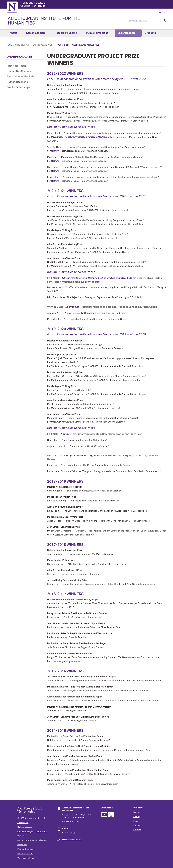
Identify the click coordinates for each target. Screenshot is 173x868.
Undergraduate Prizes (43, 45)
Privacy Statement (26, 849)
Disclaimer (22, 845)
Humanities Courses (19, 71)
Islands (55, 151)
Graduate (152, 33)
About (15, 33)
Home (9, 45)
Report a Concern (25, 854)
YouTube (104, 815)
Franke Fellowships (18, 87)
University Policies (26, 858)
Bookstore (138, 808)
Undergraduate (128, 33)
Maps (136, 821)
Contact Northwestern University (32, 840)
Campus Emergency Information (32, 832)
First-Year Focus (16, 66)
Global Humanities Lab (20, 77)
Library (137, 817)
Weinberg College (93, 5)
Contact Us (160, 13)
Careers (21, 836)
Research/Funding (67, 33)
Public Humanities (99, 33)
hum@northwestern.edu (72, 840)
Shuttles (137, 830)
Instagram (111, 815)
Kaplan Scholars (37, 33)
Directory (138, 812)
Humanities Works (18, 82)
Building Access (25, 827)
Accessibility (23, 823)
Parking (137, 826)
